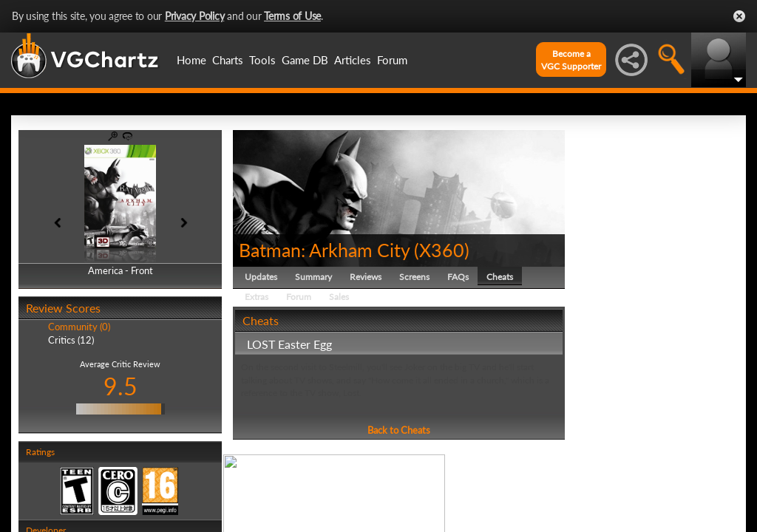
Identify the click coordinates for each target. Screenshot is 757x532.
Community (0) (79, 327)
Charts (228, 60)
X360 (442, 250)
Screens (414, 277)
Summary (313, 277)
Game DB (305, 60)
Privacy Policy (195, 16)
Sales (339, 297)
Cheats (500, 277)
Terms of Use (292, 16)
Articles (353, 60)
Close (739, 16)
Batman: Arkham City (324, 250)
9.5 (120, 386)
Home (191, 60)
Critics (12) (71, 340)
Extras (257, 297)
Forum (392, 60)
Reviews (366, 277)
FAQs (458, 277)
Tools (262, 60)
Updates (261, 277)
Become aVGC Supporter (571, 60)
